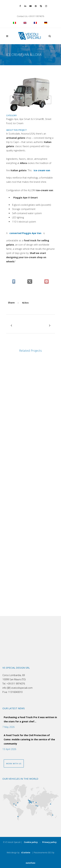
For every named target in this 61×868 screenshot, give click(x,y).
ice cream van (42, 171)
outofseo (30, 864)
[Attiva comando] (14, 100)
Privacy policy (49, 842)
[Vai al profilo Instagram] (46, 6)
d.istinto (26, 854)
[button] (49, 36)
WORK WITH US (14, 764)
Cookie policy (31, 842)
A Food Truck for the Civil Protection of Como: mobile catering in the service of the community (29, 739)
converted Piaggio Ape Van (25, 234)
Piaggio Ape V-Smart (26, 199)
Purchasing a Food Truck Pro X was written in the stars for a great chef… (30, 719)
